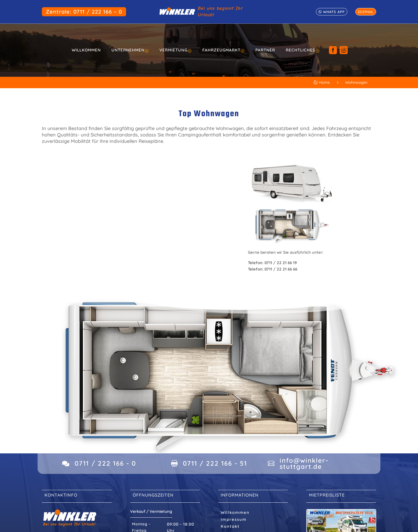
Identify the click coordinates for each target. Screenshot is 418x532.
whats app (334, 12)
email (368, 12)
